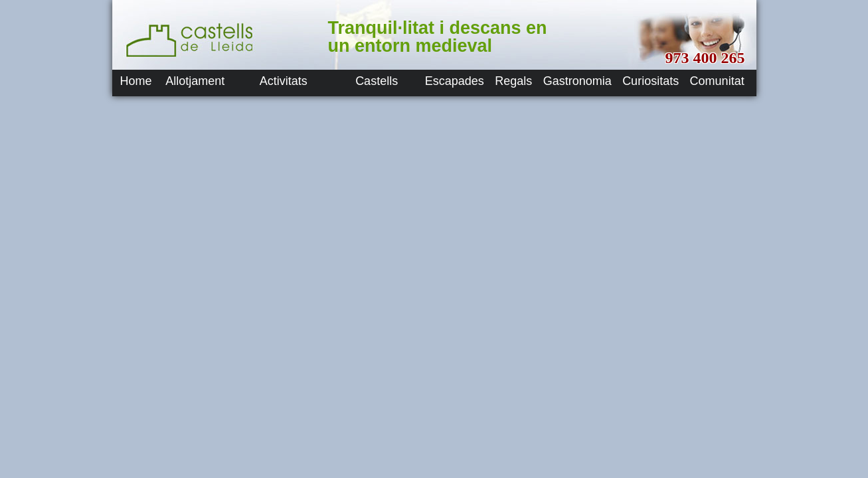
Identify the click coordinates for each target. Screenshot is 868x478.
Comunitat (717, 81)
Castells (377, 81)
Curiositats (651, 81)
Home (136, 81)
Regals (513, 81)
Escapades (455, 81)
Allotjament (195, 81)
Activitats (284, 81)
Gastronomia (577, 81)
